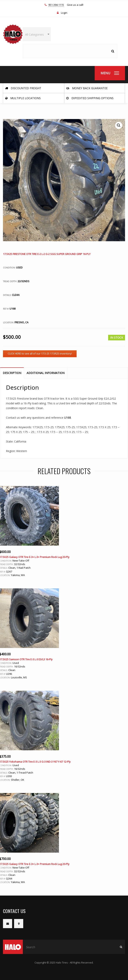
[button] (119, 125)
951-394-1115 (56, 5)
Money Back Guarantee (87, 88)
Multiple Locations (23, 98)
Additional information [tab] (46, 373)
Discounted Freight (23, 88)
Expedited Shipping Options (90, 98)
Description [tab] (12, 373)
